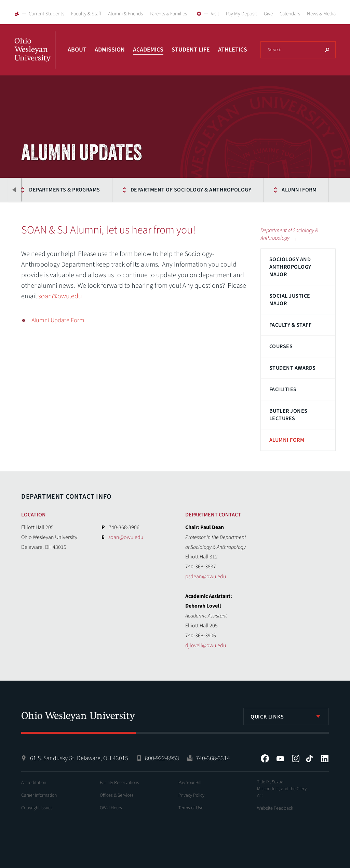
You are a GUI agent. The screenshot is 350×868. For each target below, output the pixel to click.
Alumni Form (297, 190)
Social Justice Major (290, 300)
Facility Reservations (119, 783)
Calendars (290, 14)
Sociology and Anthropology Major (290, 267)
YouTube (280, 758)
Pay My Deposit (241, 14)
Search (327, 50)
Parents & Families (168, 14)
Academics (148, 50)
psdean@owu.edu (206, 577)
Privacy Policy (191, 795)
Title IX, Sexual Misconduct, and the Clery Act (282, 789)
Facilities (283, 389)
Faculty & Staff (86, 14)
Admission (110, 50)
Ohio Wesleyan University (35, 57)
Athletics (233, 50)
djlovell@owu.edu (206, 645)
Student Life (191, 50)
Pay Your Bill (190, 783)
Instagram (296, 758)
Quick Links (267, 717)
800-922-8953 (162, 758)
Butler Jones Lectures (288, 415)
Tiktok (309, 758)
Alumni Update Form (58, 320)
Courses (281, 346)
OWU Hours (111, 808)
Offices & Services (117, 795)
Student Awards (293, 368)
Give (268, 14)
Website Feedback (275, 808)
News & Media (321, 14)
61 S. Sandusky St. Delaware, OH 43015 (79, 758)
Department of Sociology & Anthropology (189, 190)
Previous (14, 190)
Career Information (39, 795)
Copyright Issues (37, 808)
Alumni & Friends (125, 14)
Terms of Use (191, 808)
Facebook (265, 758)
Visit (215, 14)
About (77, 50)
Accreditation (34, 783)
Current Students (46, 14)
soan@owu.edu (60, 296)
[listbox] (286, 716)
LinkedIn (325, 758)
